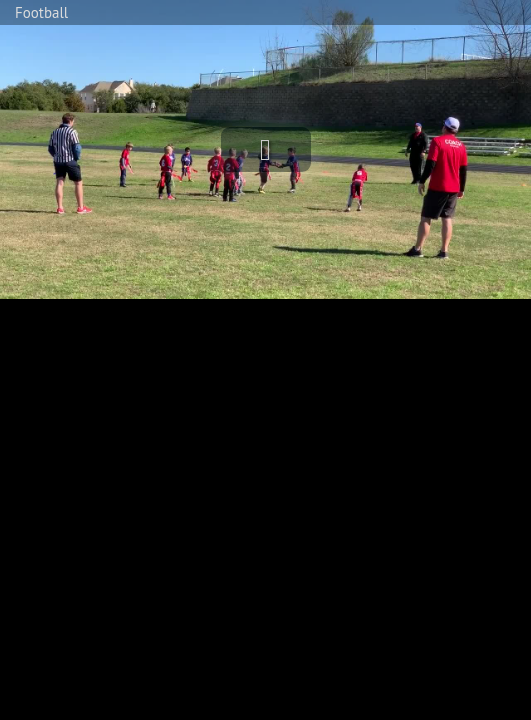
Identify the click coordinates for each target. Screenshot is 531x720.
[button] (266, 149)
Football (41, 12)
